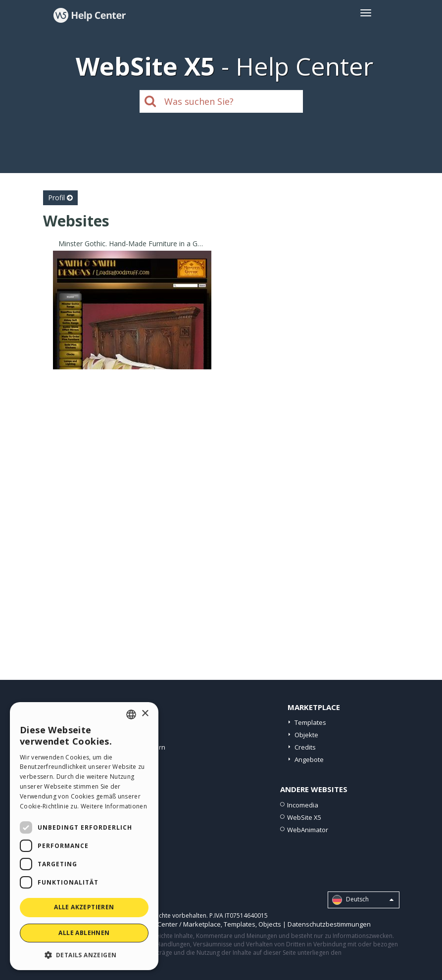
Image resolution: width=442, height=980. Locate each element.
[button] (84, 955)
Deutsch (363, 900)
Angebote (309, 759)
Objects (270, 924)
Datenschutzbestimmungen (329, 924)
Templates (310, 722)
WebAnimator (308, 830)
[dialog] (84, 836)
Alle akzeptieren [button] (84, 907)
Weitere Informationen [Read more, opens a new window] (114, 806)
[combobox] (131, 714)
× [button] (145, 714)
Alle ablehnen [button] (84, 933)
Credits (305, 747)
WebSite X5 (304, 817)
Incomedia (303, 805)
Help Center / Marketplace (181, 924)
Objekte (306, 735)
